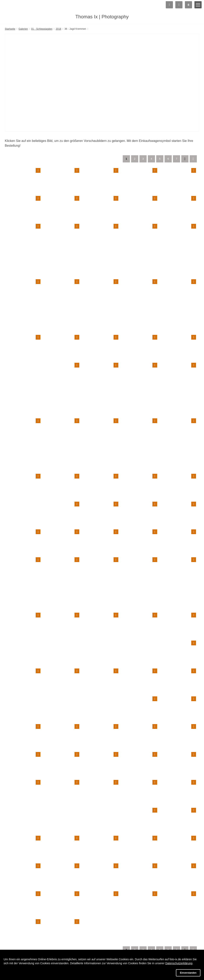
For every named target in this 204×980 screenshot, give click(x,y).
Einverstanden (188, 973)
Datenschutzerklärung (179, 963)
